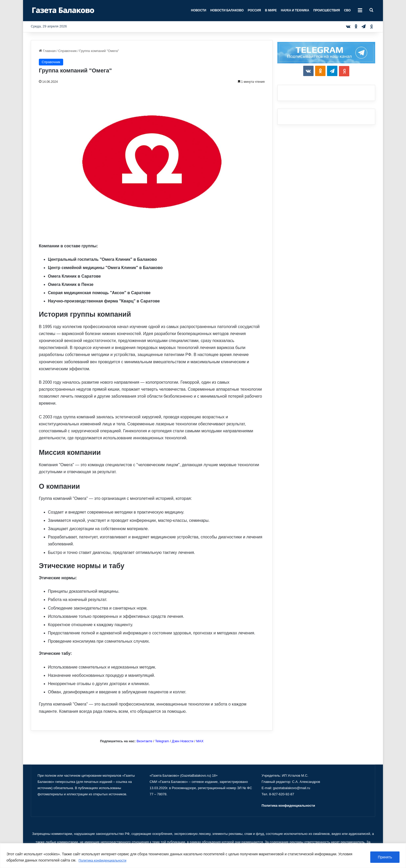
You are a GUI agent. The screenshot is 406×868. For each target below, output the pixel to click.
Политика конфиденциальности (106, 860)
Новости (199, 10)
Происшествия (327, 10)
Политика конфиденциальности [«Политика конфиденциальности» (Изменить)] (288, 806)
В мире (271, 10)
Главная (47, 51)
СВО (347, 10)
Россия (254, 10)
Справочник (68, 51)
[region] (203, 856)
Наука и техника (295, 10)
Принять (385, 857)
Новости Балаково (227, 10)
